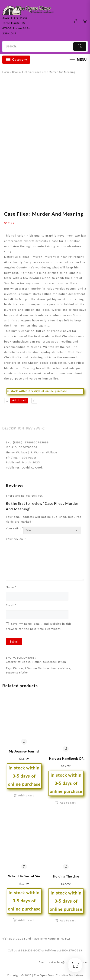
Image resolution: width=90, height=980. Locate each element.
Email (11, 605)
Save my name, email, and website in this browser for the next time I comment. (39, 626)
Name (11, 587)
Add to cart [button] (26, 795)
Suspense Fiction (55, 662)
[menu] (77, 60)
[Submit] (80, 46)
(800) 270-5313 (71, 950)
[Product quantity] (7, 401)
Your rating (14, 528)
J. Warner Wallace (37, 668)
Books (16, 72)
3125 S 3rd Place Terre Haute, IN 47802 (43, 939)
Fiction (27, 72)
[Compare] (34, 401)
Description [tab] (13, 428)
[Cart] (85, 21)
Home (6, 72)
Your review (16, 539)
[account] (76, 21)
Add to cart (19, 400)
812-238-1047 (31, 950)
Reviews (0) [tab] (36, 428)
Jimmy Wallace (60, 668)
